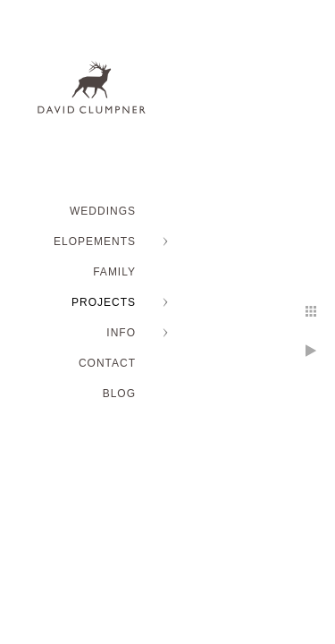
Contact (107, 363)
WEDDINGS (103, 211)
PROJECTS (104, 302)
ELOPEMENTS (95, 241)
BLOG (119, 394)
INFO (121, 333)
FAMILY (114, 272)
